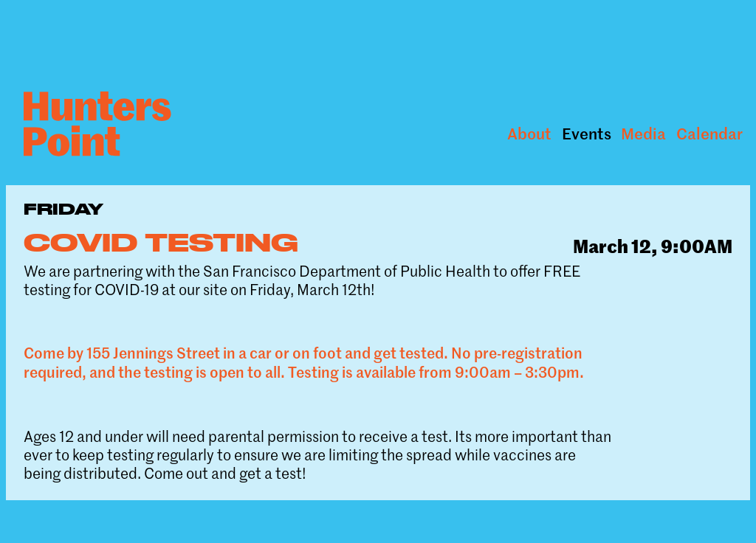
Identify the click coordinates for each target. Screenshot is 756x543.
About (529, 133)
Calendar (709, 133)
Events (587, 133)
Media (643, 133)
